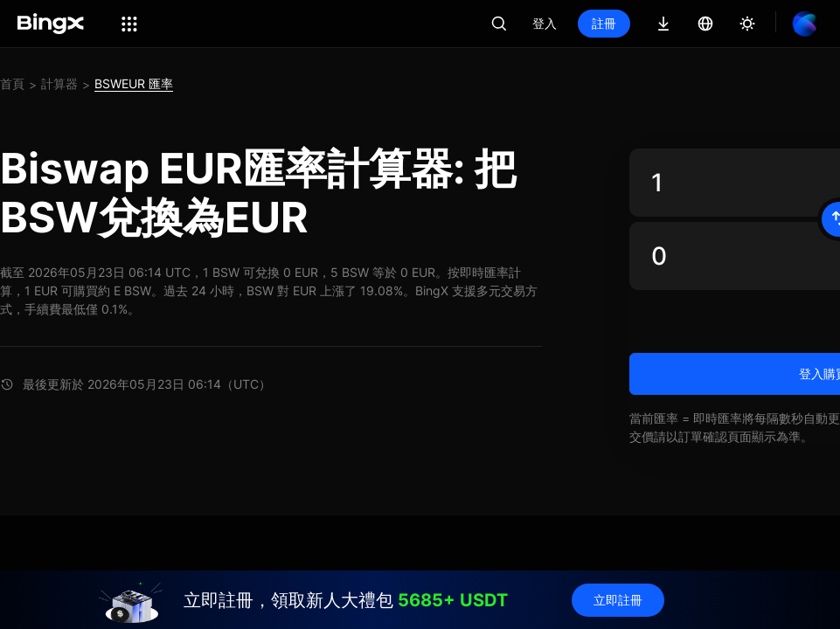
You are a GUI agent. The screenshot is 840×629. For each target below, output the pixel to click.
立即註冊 (618, 600)
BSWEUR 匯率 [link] (134, 83)
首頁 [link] (12, 83)
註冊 (604, 23)
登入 (545, 23)
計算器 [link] (59, 83)
